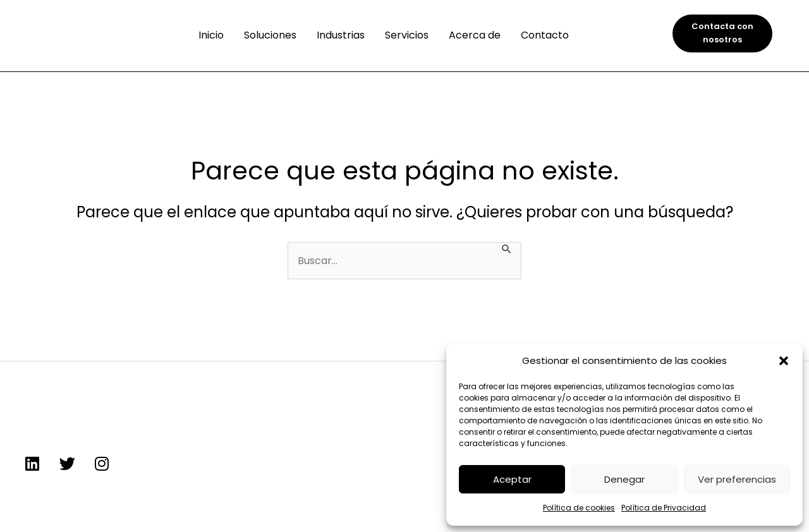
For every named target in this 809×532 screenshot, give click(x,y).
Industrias (341, 35)
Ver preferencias (737, 479)
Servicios (407, 35)
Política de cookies (579, 508)
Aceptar (512, 479)
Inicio (211, 35)
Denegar (624, 479)
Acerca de (475, 35)
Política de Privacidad (664, 508)
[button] (784, 361)
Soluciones (270, 35)
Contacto (545, 35)
